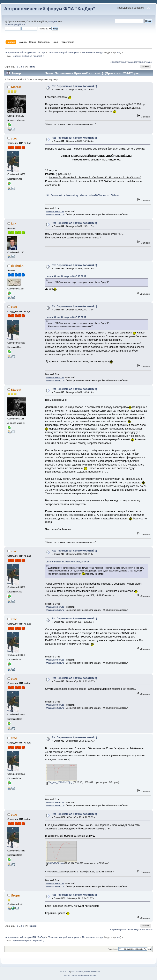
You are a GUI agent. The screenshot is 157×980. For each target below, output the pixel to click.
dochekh (17, 266)
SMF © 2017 (77, 972)
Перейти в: (113, 949)
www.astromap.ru (55, 214)
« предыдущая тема (121, 62)
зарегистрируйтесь (15, 24)
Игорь (15, 895)
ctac (14, 138)
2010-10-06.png (55, 863)
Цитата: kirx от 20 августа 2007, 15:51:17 (66, 276)
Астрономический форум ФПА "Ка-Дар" (50, 9)
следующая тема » (142, 62)
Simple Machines (92, 972)
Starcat (16, 87)
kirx (119, 52)
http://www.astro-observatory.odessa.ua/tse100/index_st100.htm (82, 195)
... (20, 67)
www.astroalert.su (55, 211)
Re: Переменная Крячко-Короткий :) (74, 86)
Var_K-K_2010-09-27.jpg (59, 782)
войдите (53, 21)
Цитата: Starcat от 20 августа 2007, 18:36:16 (68, 562)
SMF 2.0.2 (65, 972)
